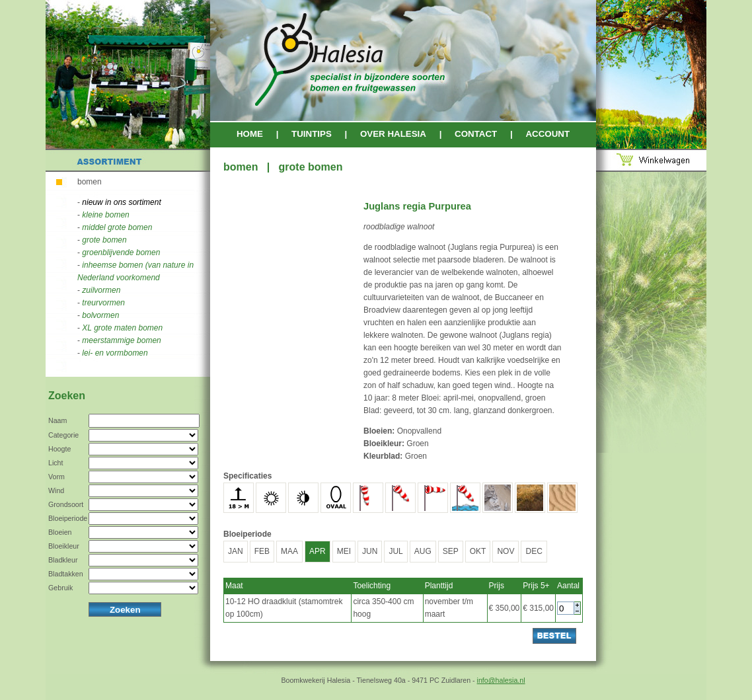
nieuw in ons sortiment (121, 202)
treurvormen (103, 303)
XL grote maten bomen (122, 328)
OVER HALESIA (393, 134)
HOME (250, 134)
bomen (90, 182)
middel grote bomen (117, 227)
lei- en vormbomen (115, 353)
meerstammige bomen (121, 340)
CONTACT (476, 134)
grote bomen (104, 240)
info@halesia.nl (501, 680)
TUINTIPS (312, 134)
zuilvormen (101, 290)
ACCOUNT (547, 134)
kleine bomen (105, 215)
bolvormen (100, 315)
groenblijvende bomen (121, 253)
